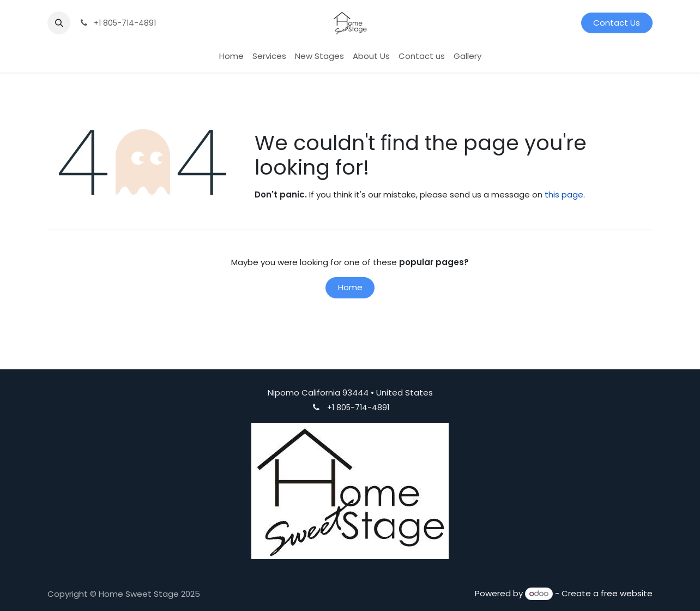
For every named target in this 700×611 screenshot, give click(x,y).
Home (350, 287)
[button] (59, 23)
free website (627, 593)
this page (564, 194)
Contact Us (617, 23)
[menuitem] (231, 56)
